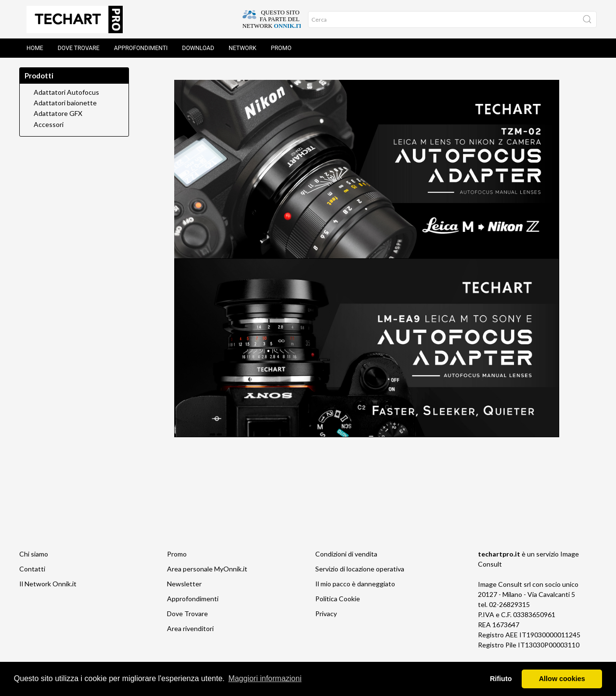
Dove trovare (79, 48)
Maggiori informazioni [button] (265, 678)
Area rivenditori (190, 628)
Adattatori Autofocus (66, 92)
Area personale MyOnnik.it (207, 569)
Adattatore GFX (58, 114)
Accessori (49, 125)
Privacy (326, 614)
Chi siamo (34, 554)
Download (198, 48)
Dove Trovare (187, 614)
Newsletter (184, 584)
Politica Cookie (338, 599)
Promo (281, 48)
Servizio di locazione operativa (360, 569)
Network (243, 48)
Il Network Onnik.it (48, 584)
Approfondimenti (141, 48)
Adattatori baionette (65, 103)
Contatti (32, 569)
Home (35, 48)
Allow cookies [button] (562, 679)
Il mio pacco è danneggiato (355, 584)
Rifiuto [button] (501, 679)
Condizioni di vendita (346, 554)
